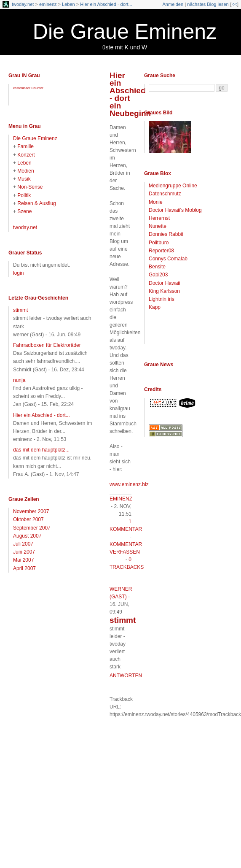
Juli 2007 (23, 544)
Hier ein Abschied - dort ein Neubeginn (130, 94)
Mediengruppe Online (173, 186)
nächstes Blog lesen (208, 4)
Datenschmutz (165, 194)
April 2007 (24, 568)
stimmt (20, 310)
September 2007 (32, 528)
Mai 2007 (23, 560)
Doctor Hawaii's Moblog (175, 210)
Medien (25, 171)
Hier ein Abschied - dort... (106, 4)
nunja (19, 380)
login (18, 273)
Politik (24, 195)
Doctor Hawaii (165, 283)
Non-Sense (30, 187)
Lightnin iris (162, 299)
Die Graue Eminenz (125, 32)
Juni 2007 (24, 552)
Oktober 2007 (28, 519)
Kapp (155, 307)
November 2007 (31, 511)
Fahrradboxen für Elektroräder (47, 345)
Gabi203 (158, 275)
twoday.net (23, 4)
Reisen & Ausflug (36, 203)
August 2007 (27, 536)
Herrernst (159, 218)
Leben (68, 4)
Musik (24, 179)
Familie (25, 146)
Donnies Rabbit (166, 234)
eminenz (48, 4)
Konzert (26, 155)
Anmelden (173, 4)
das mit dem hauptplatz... (41, 450)
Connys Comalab (168, 259)
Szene (24, 211)
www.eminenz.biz (129, 484)
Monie (156, 202)
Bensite (157, 267)
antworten (126, 676)
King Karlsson (164, 291)
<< (234, 4)
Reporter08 (161, 251)
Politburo (159, 243)
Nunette (158, 226)
